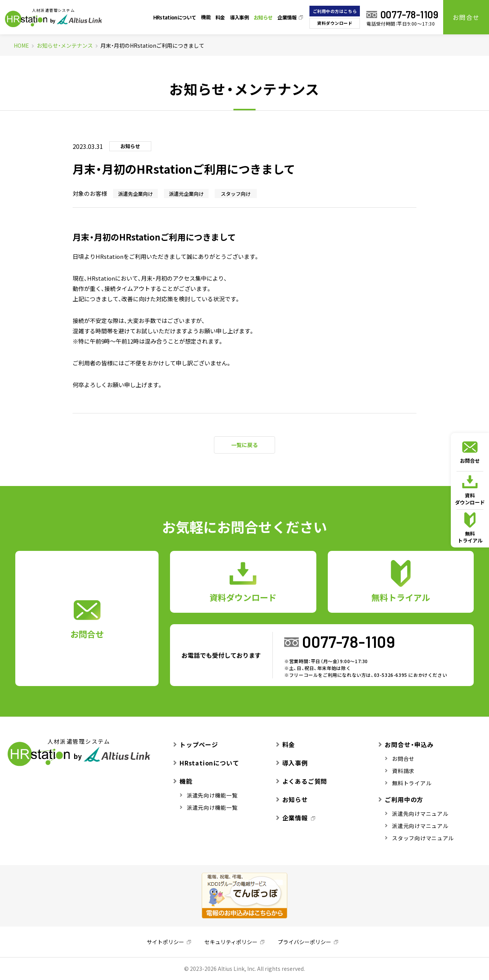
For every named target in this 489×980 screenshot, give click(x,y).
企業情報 (287, 17)
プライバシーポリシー (304, 942)
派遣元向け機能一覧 (209, 807)
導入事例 (239, 17)
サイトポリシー (165, 942)
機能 (206, 17)
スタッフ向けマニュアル (419, 838)
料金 (220, 17)
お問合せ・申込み (406, 744)
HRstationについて (175, 17)
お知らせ (263, 17)
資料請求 (400, 771)
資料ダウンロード (335, 23)
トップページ (196, 744)
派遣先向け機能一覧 (209, 795)
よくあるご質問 (302, 781)
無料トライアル (470, 528)
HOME (21, 45)
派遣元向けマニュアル (417, 826)
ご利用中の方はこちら (335, 11)
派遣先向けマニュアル (417, 814)
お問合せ (466, 17)
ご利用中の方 (401, 799)
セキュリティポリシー (231, 942)
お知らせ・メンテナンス (65, 45)
